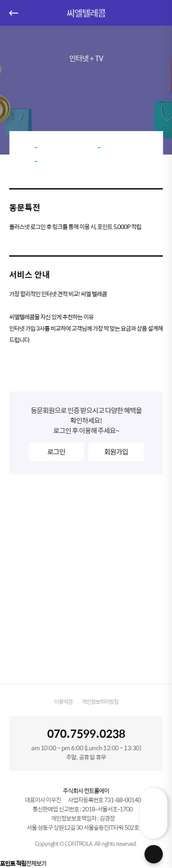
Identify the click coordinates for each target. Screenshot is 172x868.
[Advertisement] (86, 579)
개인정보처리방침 (100, 701)
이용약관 (63, 701)
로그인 (56, 451)
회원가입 (116, 451)
